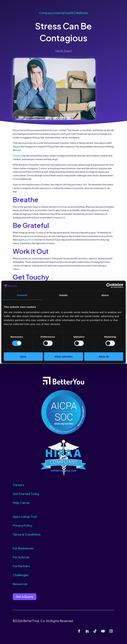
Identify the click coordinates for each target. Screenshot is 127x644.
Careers (18, 485)
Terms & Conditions (27, 534)
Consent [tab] (22, 295)
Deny (23, 356)
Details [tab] (63, 295)
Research (17, 156)
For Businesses (23, 548)
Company (46, 13)
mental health (64, 13)
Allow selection (63, 356)
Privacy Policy (22, 525)
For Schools (21, 557)
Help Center (21, 503)
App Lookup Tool (25, 517)
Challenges (21, 575)
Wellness (82, 13)
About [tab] (105, 295)
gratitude (30, 240)
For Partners (21, 566)
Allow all (104, 356)
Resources (20, 584)
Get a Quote (25, 597)
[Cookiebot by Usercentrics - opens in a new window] (109, 286)
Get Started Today (26, 494)
